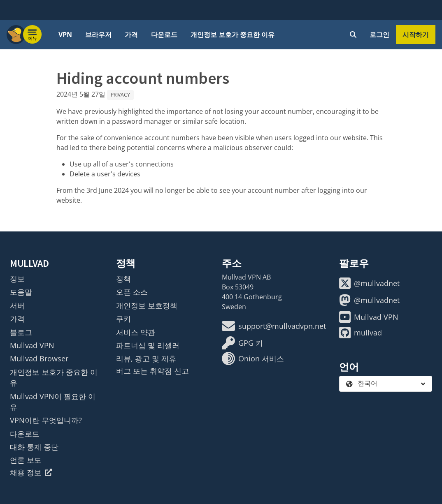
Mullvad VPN (32, 345)
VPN (65, 35)
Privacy (120, 95)
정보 (17, 279)
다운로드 (164, 35)
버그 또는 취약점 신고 (152, 371)
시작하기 (416, 35)
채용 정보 (31, 472)
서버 (17, 305)
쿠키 (123, 319)
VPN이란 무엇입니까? (46, 420)
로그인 (379, 35)
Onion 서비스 (253, 358)
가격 (131, 35)
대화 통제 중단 (34, 447)
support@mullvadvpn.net (274, 326)
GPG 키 (242, 343)
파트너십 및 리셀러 (148, 345)
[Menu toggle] (33, 35)
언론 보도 (26, 460)
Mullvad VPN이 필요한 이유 (53, 402)
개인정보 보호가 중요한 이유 (233, 35)
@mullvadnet (369, 283)
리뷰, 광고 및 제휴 (146, 358)
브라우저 (98, 35)
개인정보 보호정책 (147, 305)
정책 (123, 279)
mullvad (361, 333)
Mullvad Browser (39, 358)
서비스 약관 (136, 332)
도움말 (21, 292)
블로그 (21, 332)
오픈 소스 (132, 292)
